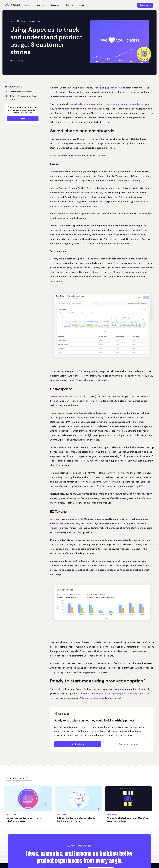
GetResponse (57, 396)
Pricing (82, 5)
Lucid (53, 172)
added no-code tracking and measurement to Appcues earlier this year (112, 104)
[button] (28, 5)
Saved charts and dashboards (19, 92)
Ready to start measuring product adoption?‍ (21, 97)
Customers (70, 5)
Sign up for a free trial (93, 698)
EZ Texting (55, 519)
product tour (115, 88)
